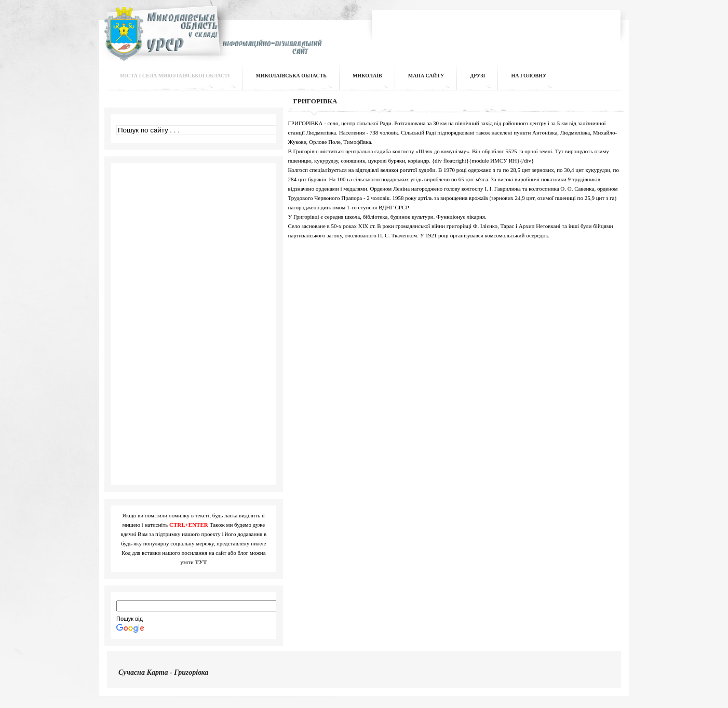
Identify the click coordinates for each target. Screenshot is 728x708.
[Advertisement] (497, 28)
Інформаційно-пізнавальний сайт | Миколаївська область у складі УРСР (212, 40)
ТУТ (201, 562)
